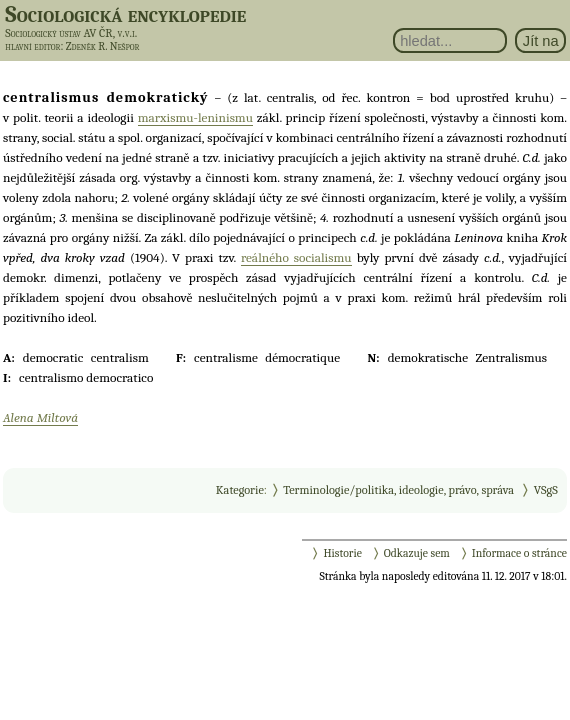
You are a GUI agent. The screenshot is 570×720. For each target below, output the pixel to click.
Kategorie (240, 490)
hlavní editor (32, 46)
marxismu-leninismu (195, 117)
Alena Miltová (40, 417)
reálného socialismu (296, 257)
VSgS (546, 490)
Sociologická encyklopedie (125, 14)
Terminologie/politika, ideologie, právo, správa (398, 490)
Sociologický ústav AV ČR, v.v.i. (71, 33)
